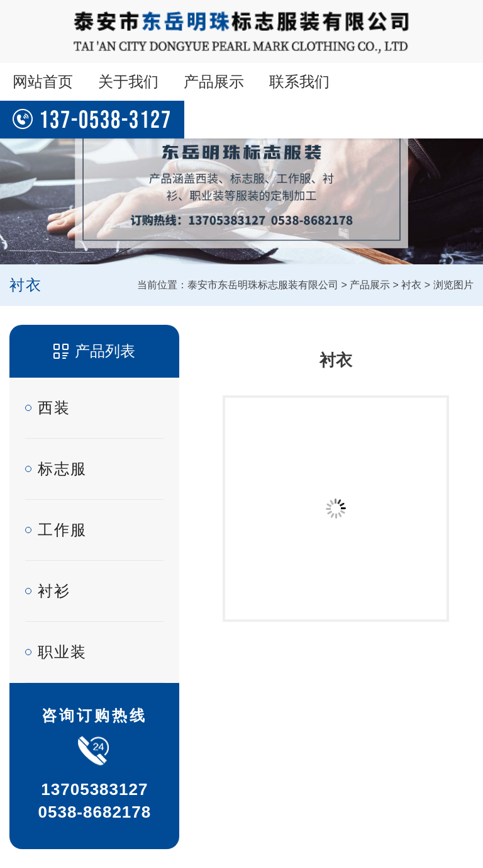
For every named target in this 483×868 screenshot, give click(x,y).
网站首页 (43, 82)
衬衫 (54, 591)
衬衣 (411, 285)
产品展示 (214, 82)
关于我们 (128, 82)
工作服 (62, 530)
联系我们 (299, 82)
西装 (54, 408)
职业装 (62, 652)
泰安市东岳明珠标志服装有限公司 (263, 285)
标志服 (62, 469)
